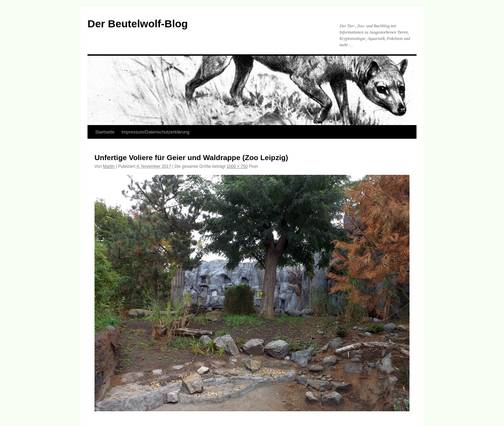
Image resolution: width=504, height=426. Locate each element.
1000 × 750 (237, 166)
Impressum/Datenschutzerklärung (155, 132)
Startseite (105, 132)
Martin (109, 166)
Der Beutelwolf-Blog (138, 24)
